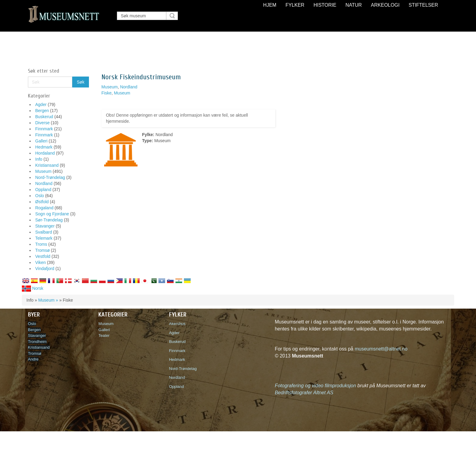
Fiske (106, 93)
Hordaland (45, 153)
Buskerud (44, 117)
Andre (33, 359)
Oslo (40, 196)
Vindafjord (45, 269)
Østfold (42, 202)
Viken (41, 262)
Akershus (178, 324)
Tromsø (42, 250)
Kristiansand (47, 165)
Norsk (32, 288)
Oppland (43, 190)
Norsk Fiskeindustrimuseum (141, 77)
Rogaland (44, 208)
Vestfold (43, 256)
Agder (41, 104)
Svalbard (44, 232)
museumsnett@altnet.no (381, 349)
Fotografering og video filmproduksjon (315, 386)
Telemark (44, 238)
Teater (104, 335)
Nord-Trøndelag (50, 177)
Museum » (48, 300)
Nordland (44, 183)
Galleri (41, 141)
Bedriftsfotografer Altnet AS (304, 393)
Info (39, 159)
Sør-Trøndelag (49, 220)
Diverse (42, 123)
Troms (41, 244)
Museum (43, 171)
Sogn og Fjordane (52, 214)
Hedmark (44, 147)
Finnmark (44, 129)
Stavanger (45, 226)
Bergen (42, 111)
